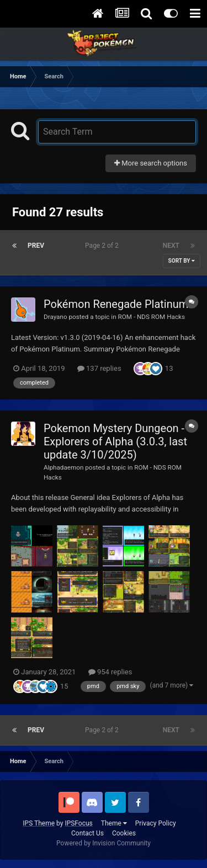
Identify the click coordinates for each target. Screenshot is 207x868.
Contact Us (87, 833)
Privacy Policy (156, 823)
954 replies (110, 672)
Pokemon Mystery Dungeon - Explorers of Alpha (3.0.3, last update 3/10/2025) (115, 441)
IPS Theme (39, 823)
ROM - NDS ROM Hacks (152, 317)
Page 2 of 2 (104, 246)
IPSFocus (78, 823)
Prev (36, 246)
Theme (114, 823)
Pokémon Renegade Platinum (116, 304)
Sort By (182, 261)
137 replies (99, 368)
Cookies (124, 833)
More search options (151, 163)
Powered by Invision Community (104, 843)
